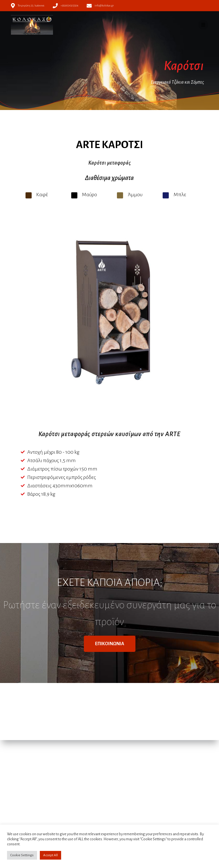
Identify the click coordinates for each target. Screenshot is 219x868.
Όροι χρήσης (74, 770)
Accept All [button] (50, 855)
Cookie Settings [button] (22, 855)
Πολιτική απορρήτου (80, 776)
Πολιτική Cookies (78, 782)
